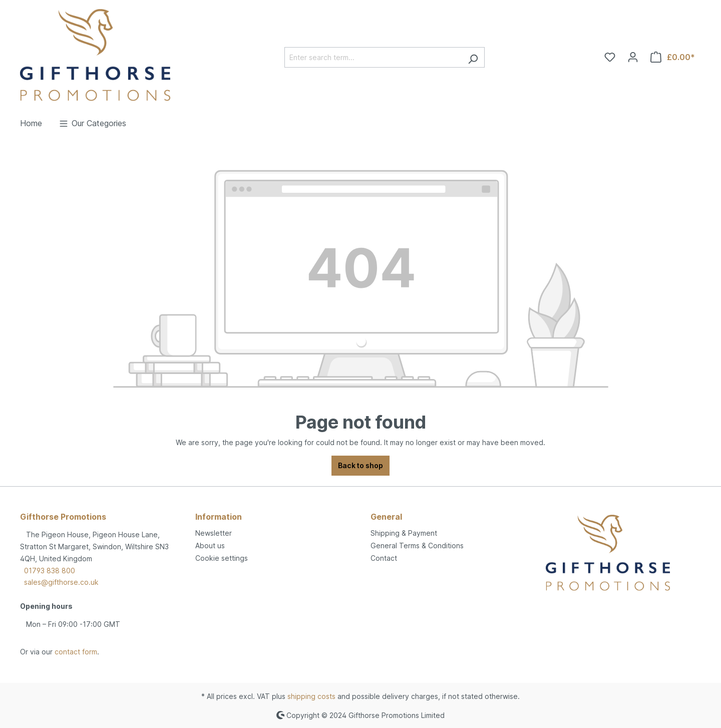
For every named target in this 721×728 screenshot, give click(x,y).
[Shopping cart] (673, 57)
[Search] (473, 57)
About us (210, 545)
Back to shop (360, 465)
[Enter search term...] (373, 57)
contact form (76, 652)
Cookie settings (222, 558)
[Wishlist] (610, 57)
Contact (384, 558)
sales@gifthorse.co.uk (61, 582)
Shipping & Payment (404, 533)
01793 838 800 (50, 571)
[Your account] (633, 57)
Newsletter (214, 533)
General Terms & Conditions (417, 545)
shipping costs (311, 696)
